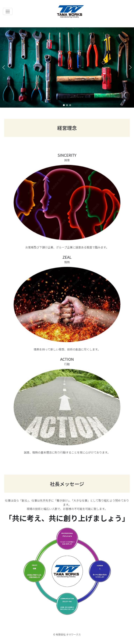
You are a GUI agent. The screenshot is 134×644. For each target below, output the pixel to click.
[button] (4, 67)
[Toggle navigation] (8, 11)
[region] (67, 67)
